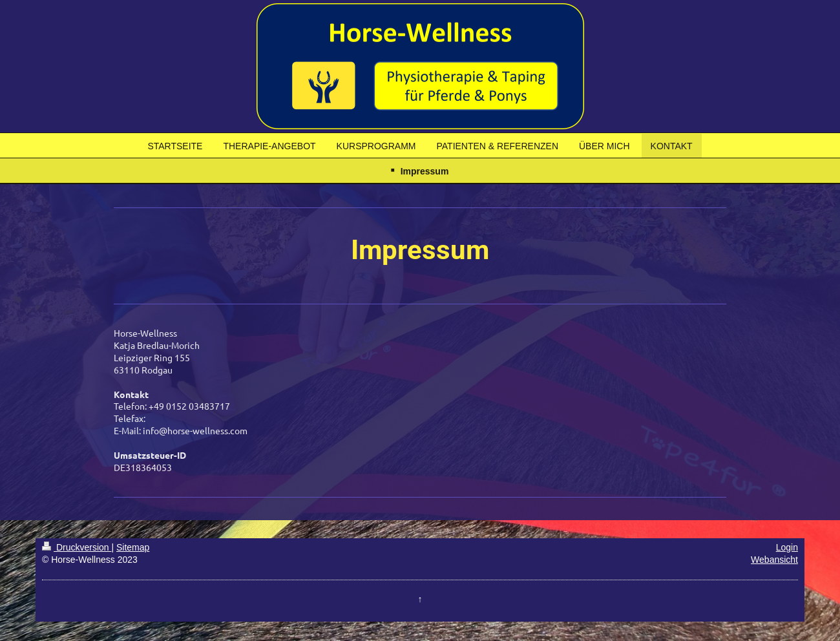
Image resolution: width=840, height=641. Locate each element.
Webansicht (774, 560)
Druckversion (77, 547)
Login (787, 547)
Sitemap (133, 547)
